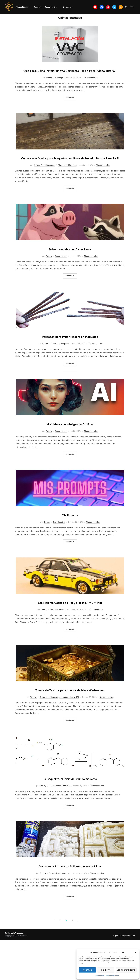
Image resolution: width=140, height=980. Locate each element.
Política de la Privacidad (113, 976)
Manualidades (23, 7)
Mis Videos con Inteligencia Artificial (70, 442)
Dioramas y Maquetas (67, 184)
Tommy (49, 89)
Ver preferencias (126, 970)
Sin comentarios (91, 89)
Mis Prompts (70, 533)
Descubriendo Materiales (60, 819)
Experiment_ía (52, 7)
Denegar (106, 970)
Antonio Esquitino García (44, 184)
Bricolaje (38, 7)
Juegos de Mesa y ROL (69, 730)
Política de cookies (100, 976)
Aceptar (87, 970)
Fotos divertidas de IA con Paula (70, 267)
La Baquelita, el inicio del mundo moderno (70, 811)
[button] (135, 952)
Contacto (68, 7)
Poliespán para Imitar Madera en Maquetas (70, 355)
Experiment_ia (61, 275)
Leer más (72, 109)
